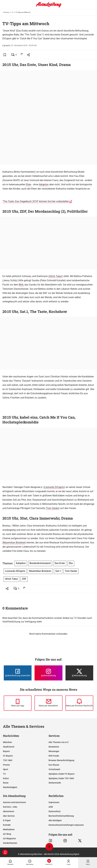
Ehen (29, 184)
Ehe (71, 563)
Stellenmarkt (55, 783)
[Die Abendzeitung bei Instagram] (48, 673)
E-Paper (7, 820)
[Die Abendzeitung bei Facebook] (18, 673)
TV (12, 12)
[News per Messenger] (18, 703)
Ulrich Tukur (56, 276)
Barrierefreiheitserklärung (61, 816)
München (7, 742)
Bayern (6, 751)
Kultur (6, 778)
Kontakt (7, 825)
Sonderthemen (10, 843)
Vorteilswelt (54, 769)
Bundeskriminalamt (40, 563)
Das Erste (60, 563)
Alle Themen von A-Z (59, 742)
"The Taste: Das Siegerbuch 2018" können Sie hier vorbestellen (36, 201)
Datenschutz (55, 811)
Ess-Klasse (54, 765)
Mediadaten (9, 829)
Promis (6, 765)
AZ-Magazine (9, 838)
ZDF (24, 579)
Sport (6, 769)
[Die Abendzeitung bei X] (79, 673)
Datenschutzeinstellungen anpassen (66, 825)
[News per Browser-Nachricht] (79, 703)
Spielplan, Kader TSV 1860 (61, 778)
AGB (51, 807)
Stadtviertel (9, 747)
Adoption (44, 184)
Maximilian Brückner (14, 543)
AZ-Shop (7, 834)
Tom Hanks (53, 508)
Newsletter (54, 747)
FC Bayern (8, 756)
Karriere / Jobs (10, 807)
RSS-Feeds (54, 756)
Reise (6, 783)
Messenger (54, 751)
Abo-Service (9, 816)
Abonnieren (9, 811)
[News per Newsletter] (48, 703)
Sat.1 (58, 571)
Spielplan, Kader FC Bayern (62, 774)
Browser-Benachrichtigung (61, 760)
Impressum (54, 802)
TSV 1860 (8, 760)
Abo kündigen (55, 820)
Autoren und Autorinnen (14, 802)
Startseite (6, 12)
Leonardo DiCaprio (54, 487)
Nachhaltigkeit (10, 787)
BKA (21, 285)
